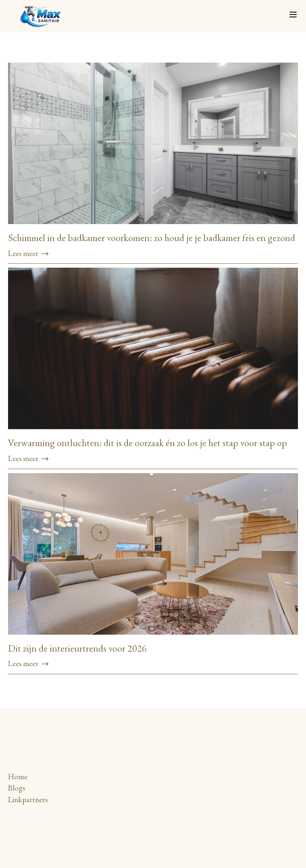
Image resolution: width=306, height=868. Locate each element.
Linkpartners (28, 800)
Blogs (17, 788)
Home (18, 777)
